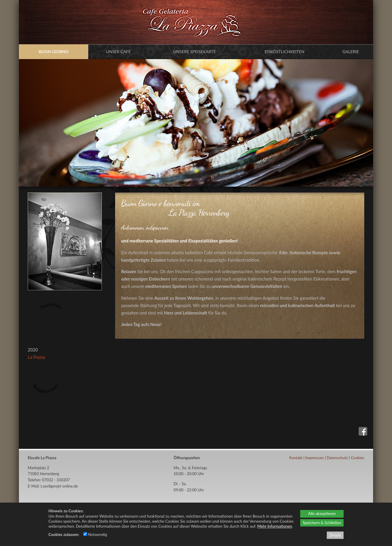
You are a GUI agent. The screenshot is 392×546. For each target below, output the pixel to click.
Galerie (351, 52)
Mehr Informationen (275, 526)
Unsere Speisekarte (195, 52)
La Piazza (36, 357)
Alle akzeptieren (322, 514)
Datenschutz (337, 458)
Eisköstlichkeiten (284, 52)
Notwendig (95, 534)
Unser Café (118, 52)
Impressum (315, 458)
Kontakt (296, 458)
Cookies (357, 458)
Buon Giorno (54, 52)
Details (335, 535)
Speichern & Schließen (322, 523)
